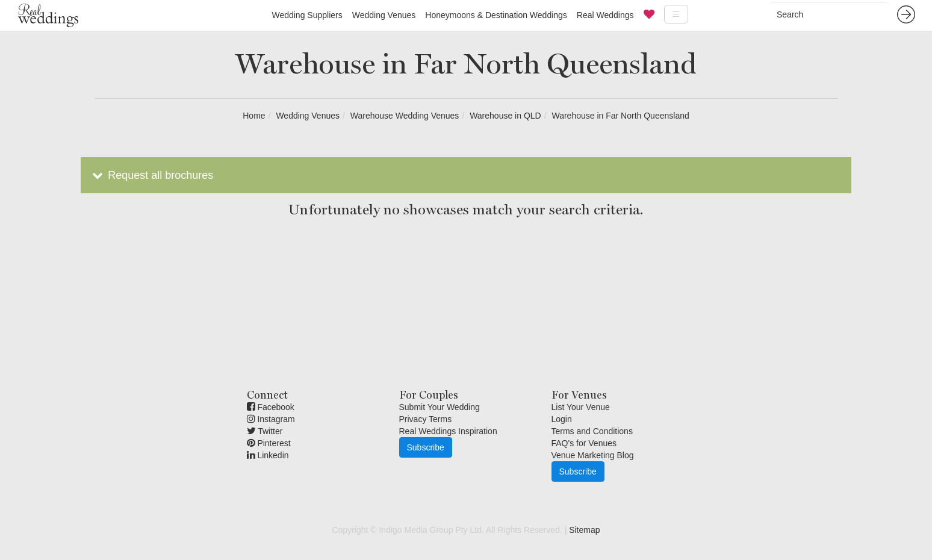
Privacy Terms (426, 419)
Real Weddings (605, 15)
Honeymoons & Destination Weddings (496, 15)
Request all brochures (151, 175)
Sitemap (584, 530)
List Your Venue (581, 407)
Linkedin (268, 455)
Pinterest (269, 443)
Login (562, 419)
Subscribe (426, 447)
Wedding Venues (384, 15)
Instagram (271, 419)
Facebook (271, 407)
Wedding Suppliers (307, 15)
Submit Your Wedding (440, 407)
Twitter (265, 431)
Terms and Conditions (592, 431)
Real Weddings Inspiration (448, 431)
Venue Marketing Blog (593, 455)
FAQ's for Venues (584, 443)
